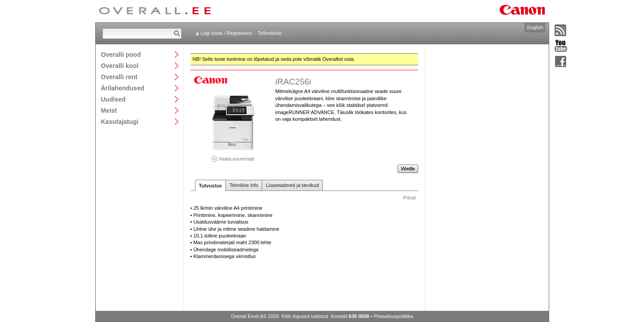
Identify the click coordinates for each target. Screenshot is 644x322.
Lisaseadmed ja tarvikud (292, 185)
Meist (109, 110)
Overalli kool (120, 66)
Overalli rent (119, 77)
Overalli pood (121, 54)
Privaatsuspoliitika (394, 316)
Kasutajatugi (120, 121)
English (535, 27)
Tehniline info (244, 185)
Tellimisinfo (270, 33)
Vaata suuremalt (233, 156)
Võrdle (408, 169)
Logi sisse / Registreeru (227, 33)
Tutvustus (211, 186)
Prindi (409, 198)
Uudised (113, 99)
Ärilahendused (123, 88)
